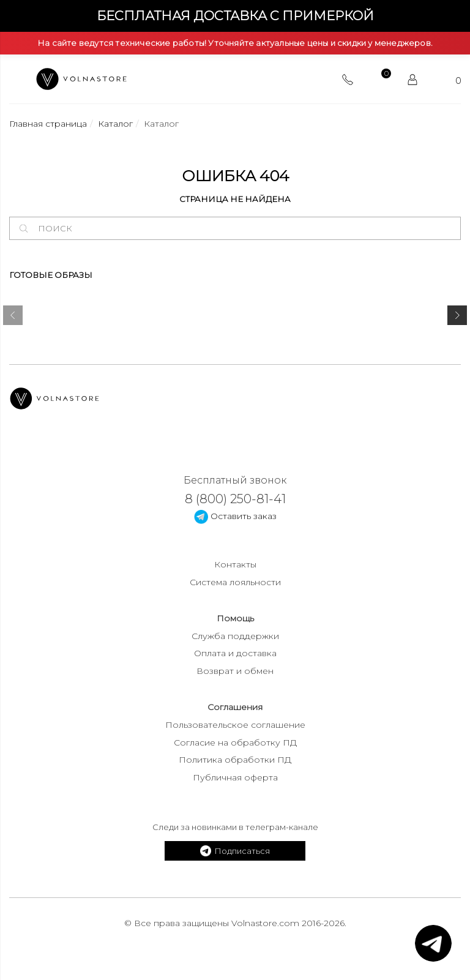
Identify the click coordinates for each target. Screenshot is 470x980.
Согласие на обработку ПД (235, 742)
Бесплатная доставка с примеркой (235, 16)
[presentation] (13, 318)
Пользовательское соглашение (235, 725)
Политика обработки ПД (235, 760)
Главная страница (48, 124)
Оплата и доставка (235, 653)
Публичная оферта (235, 777)
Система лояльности (235, 582)
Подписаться (235, 851)
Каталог (115, 124)
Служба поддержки (235, 636)
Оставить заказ (235, 516)
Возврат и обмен (235, 671)
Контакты (235, 564)
